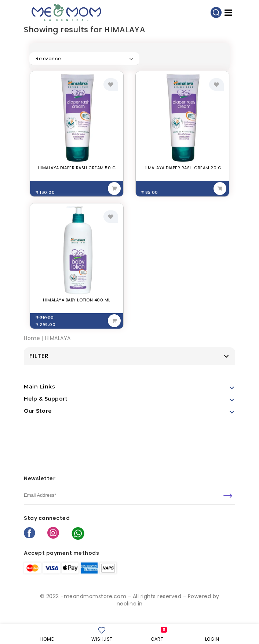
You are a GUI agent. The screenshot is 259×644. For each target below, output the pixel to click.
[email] (129, 495)
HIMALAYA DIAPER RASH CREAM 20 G (183, 168)
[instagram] (53, 533)
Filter (39, 356)
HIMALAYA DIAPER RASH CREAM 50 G (77, 168)
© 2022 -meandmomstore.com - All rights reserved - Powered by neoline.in (130, 600)
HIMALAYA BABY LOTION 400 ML (77, 300)
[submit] (228, 496)
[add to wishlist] (111, 84)
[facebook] (30, 534)
